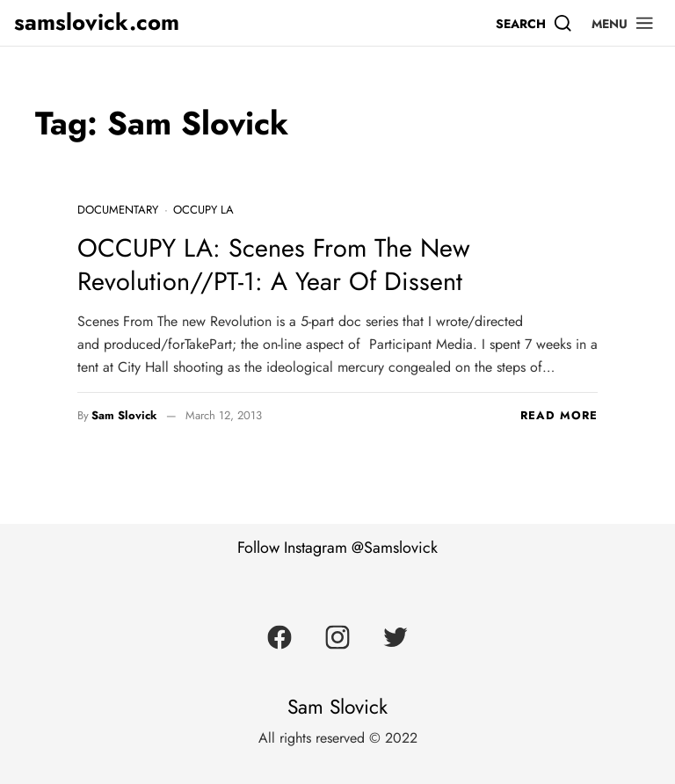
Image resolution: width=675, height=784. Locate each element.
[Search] (534, 23)
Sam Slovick (124, 415)
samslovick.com (97, 22)
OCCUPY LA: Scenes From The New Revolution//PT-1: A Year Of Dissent (274, 264)
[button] (623, 23)
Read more (559, 415)
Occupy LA (203, 210)
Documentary (118, 210)
